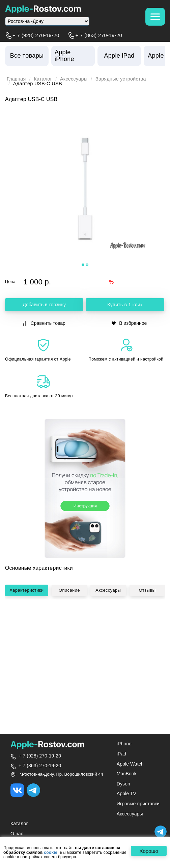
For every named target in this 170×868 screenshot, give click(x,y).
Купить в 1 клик (125, 305)
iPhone (124, 744)
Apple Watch (130, 764)
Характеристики (29, 621)
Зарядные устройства (123, 79)
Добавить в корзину (44, 305)
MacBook (127, 774)
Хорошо (148, 851)
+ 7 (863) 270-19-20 (99, 35)
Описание (72, 621)
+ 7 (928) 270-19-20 (36, 35)
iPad (121, 754)
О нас (17, 834)
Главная (17, 79)
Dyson (123, 784)
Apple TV (126, 794)
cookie (51, 853)
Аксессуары (75, 79)
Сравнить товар (44, 323)
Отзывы (149, 621)
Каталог (43, 79)
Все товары (27, 56)
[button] (83, 265)
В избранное (129, 323)
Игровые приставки (138, 804)
